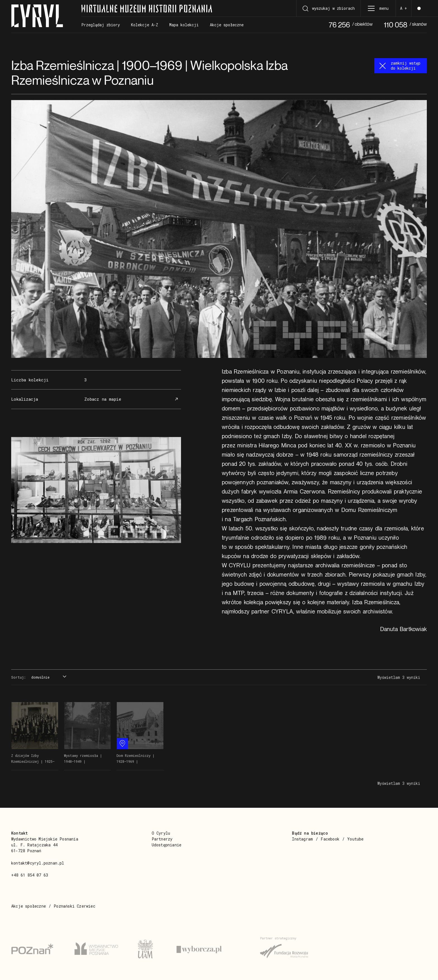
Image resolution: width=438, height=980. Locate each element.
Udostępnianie (167, 845)
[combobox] (48, 677)
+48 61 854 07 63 (30, 875)
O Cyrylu (161, 833)
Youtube (355, 839)
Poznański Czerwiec (74, 906)
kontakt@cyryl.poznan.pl (38, 863)
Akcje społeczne (28, 906)
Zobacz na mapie (132, 399)
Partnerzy (162, 839)
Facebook (330, 839)
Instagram (302, 839)
